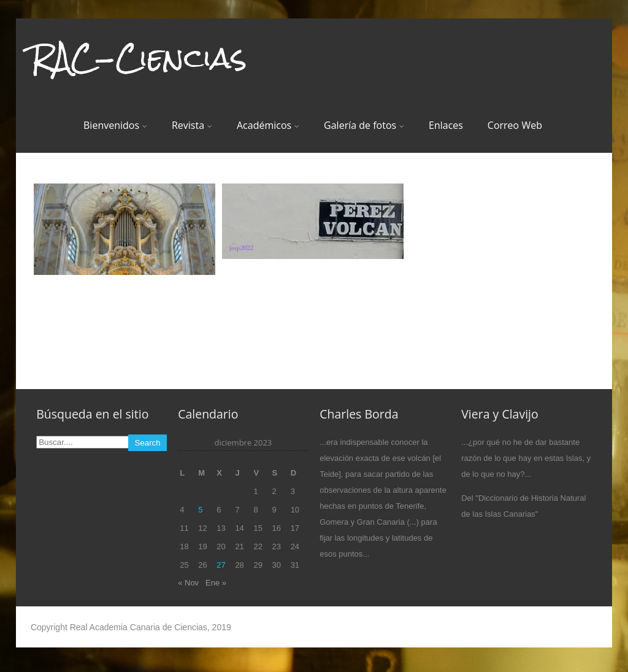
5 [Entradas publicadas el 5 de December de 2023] (200, 510)
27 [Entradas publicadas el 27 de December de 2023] (221, 565)
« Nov (188, 583)
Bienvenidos (115, 125)
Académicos (268, 125)
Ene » (216, 583)
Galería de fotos (364, 125)
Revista (192, 125)
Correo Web (515, 125)
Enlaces (446, 125)
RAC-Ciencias (139, 58)
